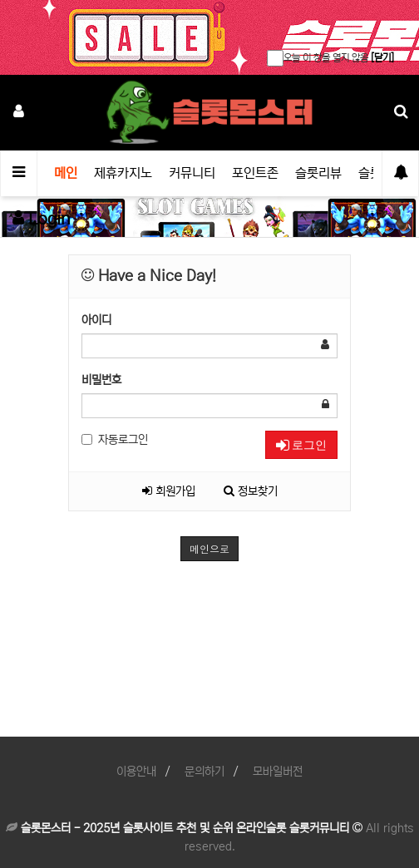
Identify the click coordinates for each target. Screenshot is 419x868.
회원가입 (169, 491)
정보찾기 (251, 491)
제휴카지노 (123, 173)
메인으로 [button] (209, 548)
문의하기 (205, 772)
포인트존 (255, 173)
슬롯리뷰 (318, 173)
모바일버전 (278, 772)
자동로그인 (115, 440)
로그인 (301, 445)
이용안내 (136, 772)
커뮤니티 (192, 173)
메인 (66, 173)
